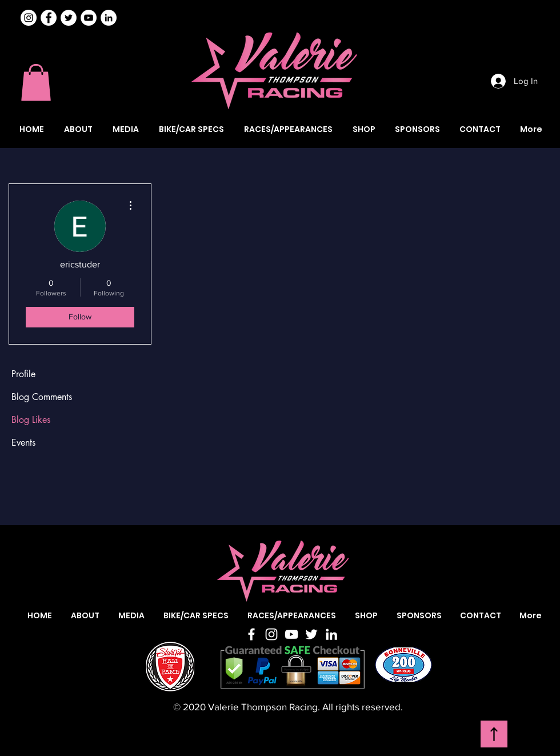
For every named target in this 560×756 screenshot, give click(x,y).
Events (23, 443)
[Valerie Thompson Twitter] (69, 18)
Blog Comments (42, 397)
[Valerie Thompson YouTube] (89, 18)
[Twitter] (311, 634)
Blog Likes (31, 420)
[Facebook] (251, 634)
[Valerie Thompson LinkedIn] (109, 18)
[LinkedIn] (331, 634)
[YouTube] (291, 634)
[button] (36, 83)
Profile (23, 374)
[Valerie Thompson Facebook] (49, 18)
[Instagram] (29, 18)
